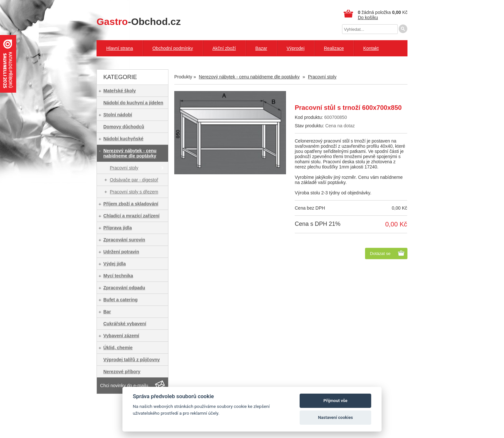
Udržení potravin (121, 252)
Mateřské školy (120, 91)
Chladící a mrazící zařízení (132, 216)
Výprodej (296, 48)
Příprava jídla (118, 228)
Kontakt (371, 48)
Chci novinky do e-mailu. (125, 386)
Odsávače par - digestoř (134, 180)
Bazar (261, 48)
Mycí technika (118, 276)
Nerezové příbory (122, 372)
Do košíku (368, 17)
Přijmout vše (336, 401)
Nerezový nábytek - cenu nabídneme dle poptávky (130, 153)
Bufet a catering (120, 300)
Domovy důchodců (124, 127)
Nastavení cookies (336, 417)
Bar (107, 312)
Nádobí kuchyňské (123, 139)
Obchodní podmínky (172, 48)
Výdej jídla (115, 264)
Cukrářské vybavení (125, 324)
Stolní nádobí (118, 115)
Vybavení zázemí (121, 336)
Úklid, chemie (118, 348)
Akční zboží (224, 48)
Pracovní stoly (124, 168)
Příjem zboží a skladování (131, 204)
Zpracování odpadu (124, 288)
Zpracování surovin (124, 240)
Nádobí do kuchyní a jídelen (133, 103)
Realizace (334, 48)
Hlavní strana (120, 48)
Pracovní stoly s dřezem (134, 192)
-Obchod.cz (139, 22)
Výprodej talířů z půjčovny (132, 360)
